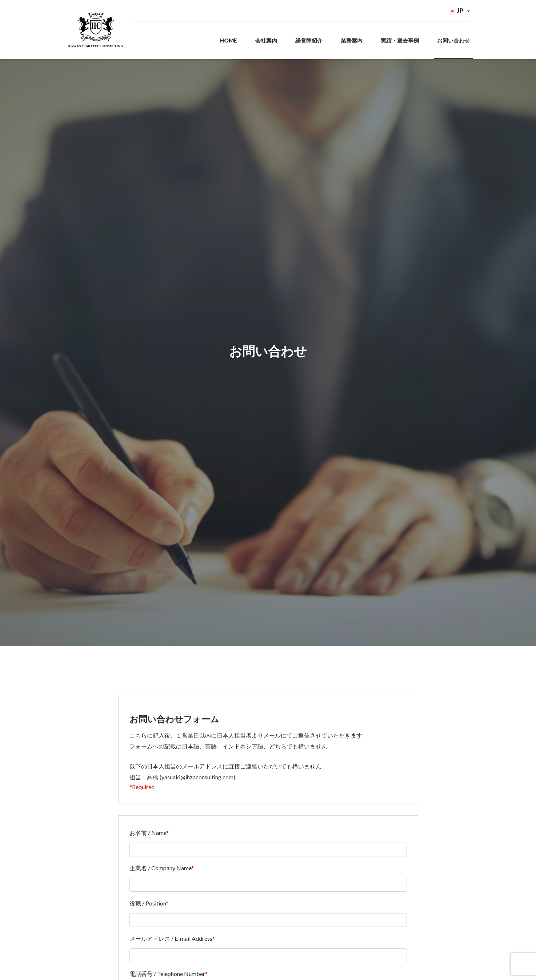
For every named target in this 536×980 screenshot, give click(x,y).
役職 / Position (149, 912)
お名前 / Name (149, 842)
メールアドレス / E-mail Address (172, 947)
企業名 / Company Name (162, 877)
